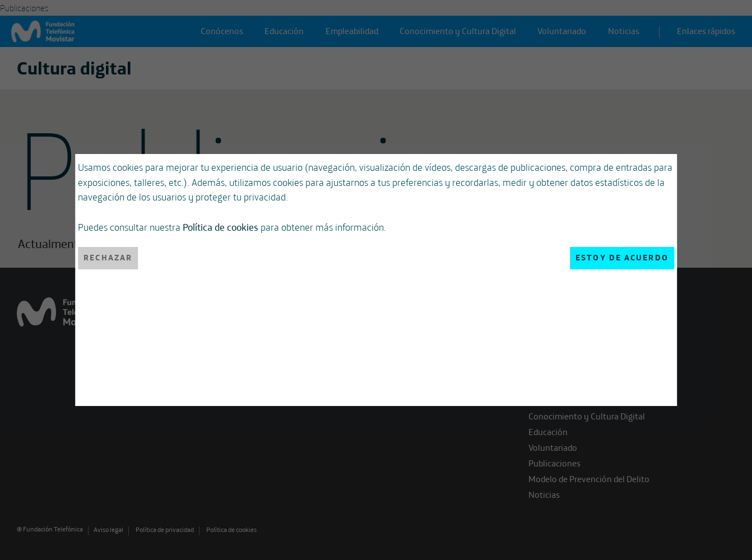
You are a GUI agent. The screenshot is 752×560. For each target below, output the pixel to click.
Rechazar (108, 258)
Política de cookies (221, 227)
